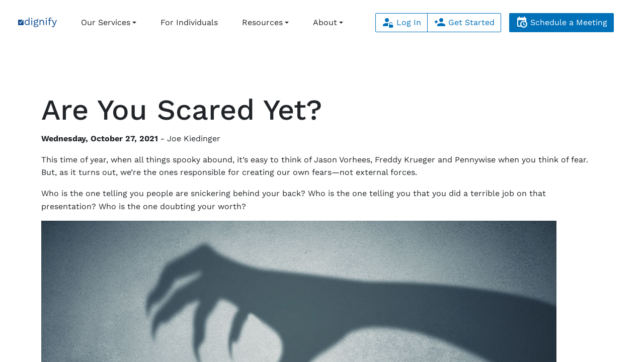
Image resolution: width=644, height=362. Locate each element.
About (325, 22)
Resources (262, 22)
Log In (401, 22)
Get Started (464, 22)
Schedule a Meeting (561, 22)
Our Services (106, 22)
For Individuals (189, 22)
